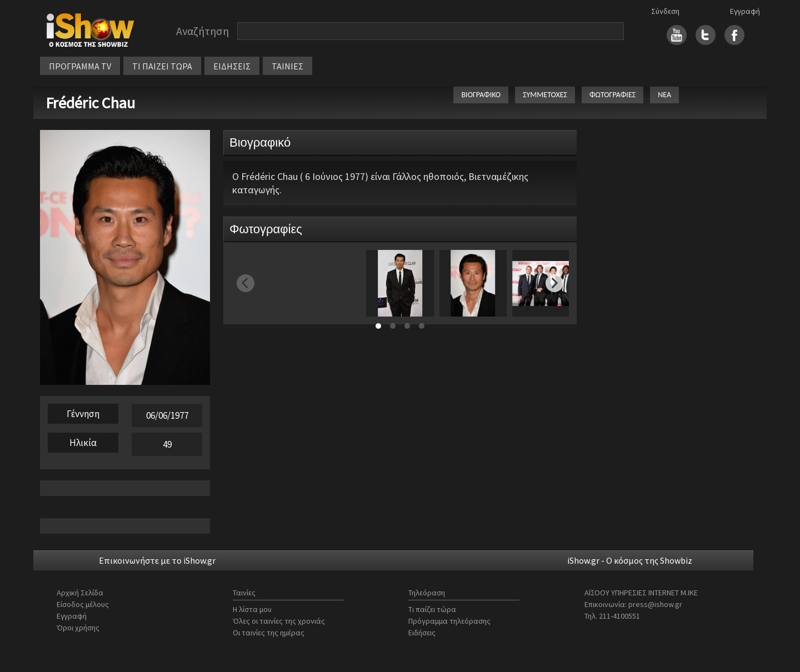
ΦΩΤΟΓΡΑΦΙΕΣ (612, 95)
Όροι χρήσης (78, 628)
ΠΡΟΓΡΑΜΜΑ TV (80, 66)
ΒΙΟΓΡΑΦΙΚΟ (481, 95)
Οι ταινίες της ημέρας (269, 633)
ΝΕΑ (664, 95)
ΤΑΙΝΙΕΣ (287, 66)
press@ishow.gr (655, 604)
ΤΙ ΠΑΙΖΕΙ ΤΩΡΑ (162, 66)
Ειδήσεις (422, 633)
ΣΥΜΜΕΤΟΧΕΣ (545, 95)
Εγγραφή (745, 11)
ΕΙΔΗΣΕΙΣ (232, 66)
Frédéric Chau (90, 103)
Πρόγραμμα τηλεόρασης (449, 621)
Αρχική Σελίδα (80, 593)
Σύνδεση (665, 11)
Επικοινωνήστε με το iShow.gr (157, 560)
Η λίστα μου (252, 609)
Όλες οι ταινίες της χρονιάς (279, 621)
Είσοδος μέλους (83, 604)
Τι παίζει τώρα (432, 609)
